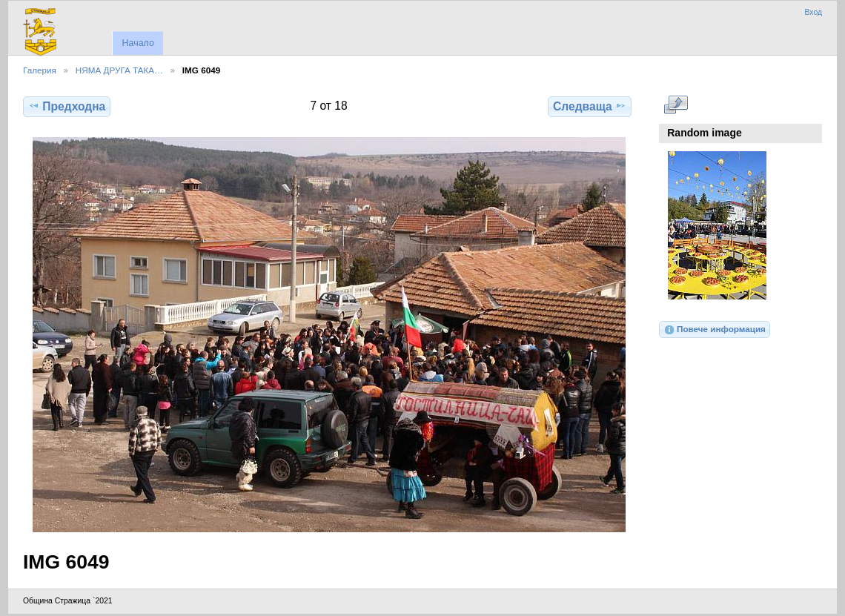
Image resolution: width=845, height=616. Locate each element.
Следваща (590, 106)
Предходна (67, 106)
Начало (137, 43)
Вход (813, 12)
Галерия (40, 70)
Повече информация (715, 330)
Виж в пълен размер (676, 105)
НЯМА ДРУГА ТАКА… (119, 70)
